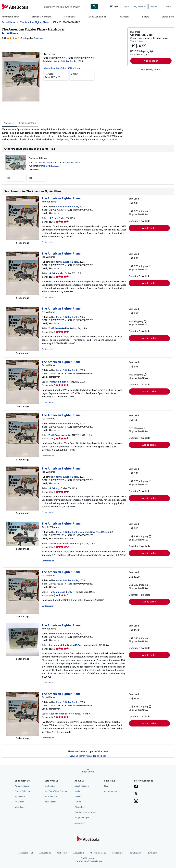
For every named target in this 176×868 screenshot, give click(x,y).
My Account (140, 7)
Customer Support (112, 791)
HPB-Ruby (54, 488)
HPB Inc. (53, 218)
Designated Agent (82, 818)
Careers (78, 796)
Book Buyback (51, 796)
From (56, 75)
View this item (137, 41)
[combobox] (66, 7)
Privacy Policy (81, 807)
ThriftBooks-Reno (58, 382)
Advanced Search (10, 17)
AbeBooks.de (45, 853)
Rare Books (70, 17)
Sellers (145, 17)
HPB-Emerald (56, 273)
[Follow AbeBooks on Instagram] (136, 801)
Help (168, 7)
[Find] (94, 7)
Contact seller (48, 242)
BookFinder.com (88, 860)
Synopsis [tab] (9, 123)
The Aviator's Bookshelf (61, 543)
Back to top (88, 772)
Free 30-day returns (151, 69)
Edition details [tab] (28, 123)
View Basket (20, 807)
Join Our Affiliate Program (56, 791)
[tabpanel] (63, 134)
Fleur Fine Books (58, 714)
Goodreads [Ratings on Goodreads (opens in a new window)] (39, 38)
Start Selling (168, 17)
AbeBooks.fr (62, 853)
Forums (78, 802)
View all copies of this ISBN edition (62, 68)
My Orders (19, 802)
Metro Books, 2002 (49, 166)
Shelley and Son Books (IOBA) (65, 645)
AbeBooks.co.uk (26, 853)
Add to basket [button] (151, 61)
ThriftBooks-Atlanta (60, 435)
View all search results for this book (88, 756)
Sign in (126, 7)
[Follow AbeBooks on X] (136, 794)
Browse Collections (42, 17)
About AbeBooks (82, 786)
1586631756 (46, 162)
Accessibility (80, 823)
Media (77, 791)
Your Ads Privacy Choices (85, 812)
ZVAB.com (152, 853)
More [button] (115, 139)
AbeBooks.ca (118, 853)
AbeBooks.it (79, 853)
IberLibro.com (136, 853)
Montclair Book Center (61, 592)
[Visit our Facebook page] (136, 787)
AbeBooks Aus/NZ (98, 853)
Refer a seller (50, 802)
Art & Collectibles (97, 17)
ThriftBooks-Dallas (59, 328)
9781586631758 (71, 162)
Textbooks (124, 17)
